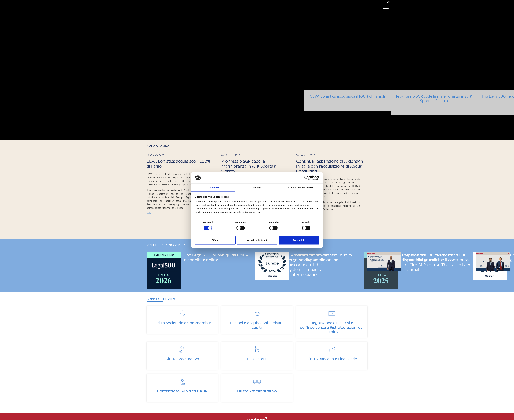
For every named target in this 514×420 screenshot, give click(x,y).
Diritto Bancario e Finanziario (332, 358)
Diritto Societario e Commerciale (182, 322)
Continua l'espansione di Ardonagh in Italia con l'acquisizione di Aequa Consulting (330, 165)
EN (388, 2)
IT (383, 2)
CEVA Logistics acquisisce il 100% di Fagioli (347, 95)
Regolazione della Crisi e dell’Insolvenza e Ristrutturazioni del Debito (332, 326)
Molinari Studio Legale (257, 9)
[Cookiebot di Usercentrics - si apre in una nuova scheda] (307, 178)
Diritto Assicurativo (182, 358)
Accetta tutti (299, 240)
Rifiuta (215, 240)
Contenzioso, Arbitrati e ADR (182, 390)
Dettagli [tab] (257, 187)
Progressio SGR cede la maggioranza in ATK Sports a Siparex (434, 106)
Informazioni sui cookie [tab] (301, 187)
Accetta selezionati (257, 240)
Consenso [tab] (213, 187)
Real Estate (257, 358)
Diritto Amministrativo (257, 390)
